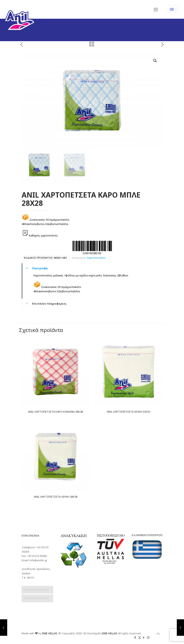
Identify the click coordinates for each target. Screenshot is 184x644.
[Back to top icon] (158, 634)
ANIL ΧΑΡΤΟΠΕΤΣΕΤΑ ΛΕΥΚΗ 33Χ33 (128, 412)
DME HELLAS (50, 633)
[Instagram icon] (148, 637)
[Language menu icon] (173, 9)
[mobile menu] (156, 9)
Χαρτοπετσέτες (96, 258)
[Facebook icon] (135, 637)
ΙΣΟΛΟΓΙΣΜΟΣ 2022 (36, 590)
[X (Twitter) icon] (140, 637)
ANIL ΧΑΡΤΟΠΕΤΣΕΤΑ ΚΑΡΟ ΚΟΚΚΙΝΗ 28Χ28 (55, 412)
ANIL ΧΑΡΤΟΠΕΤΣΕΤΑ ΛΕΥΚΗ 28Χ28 (56, 497)
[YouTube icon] (144, 637)
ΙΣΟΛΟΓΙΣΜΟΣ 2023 (36, 598)
